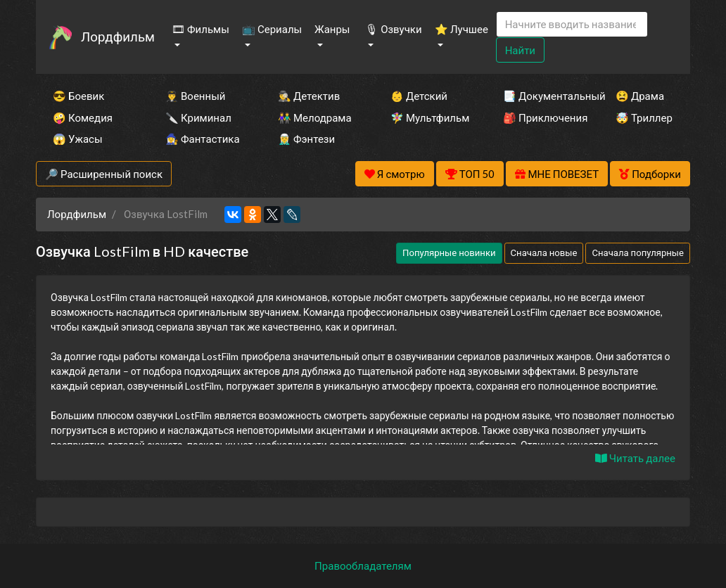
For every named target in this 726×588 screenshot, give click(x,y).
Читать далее (635, 458)
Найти (520, 50)
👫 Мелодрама (315, 117)
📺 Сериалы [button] (272, 29)
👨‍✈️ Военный (195, 96)
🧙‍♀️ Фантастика (203, 139)
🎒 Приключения (540, 117)
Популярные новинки (449, 253)
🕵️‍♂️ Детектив (309, 96)
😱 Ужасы (78, 139)
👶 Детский (419, 96)
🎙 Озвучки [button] (393, 29)
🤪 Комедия (83, 117)
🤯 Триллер (644, 117)
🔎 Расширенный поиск (104, 174)
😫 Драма (640, 96)
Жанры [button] (332, 29)
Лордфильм (118, 36)
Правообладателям (363, 565)
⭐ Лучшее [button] (461, 29)
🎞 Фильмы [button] (200, 29)
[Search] (572, 24)
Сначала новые (544, 253)
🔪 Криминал (198, 117)
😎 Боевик (78, 96)
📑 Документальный (540, 96)
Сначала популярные (638, 253)
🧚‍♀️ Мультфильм (428, 117)
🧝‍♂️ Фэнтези (306, 139)
